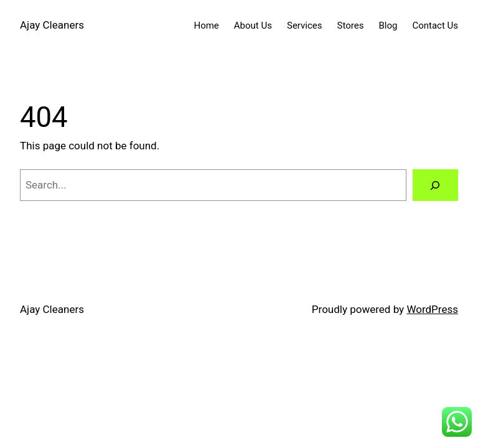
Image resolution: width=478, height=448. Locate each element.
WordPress (432, 309)
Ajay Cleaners (52, 25)
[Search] (435, 185)
